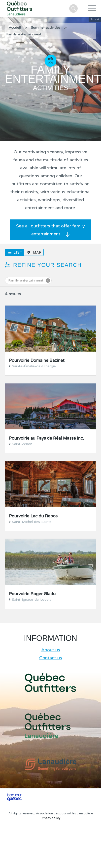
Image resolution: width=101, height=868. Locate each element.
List (18, 252)
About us (51, 650)
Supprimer (48, 281)
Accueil (15, 28)
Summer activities (46, 28)
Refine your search (47, 265)
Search (73, 8)
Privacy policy (50, 818)
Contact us (51, 658)
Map (37, 252)
